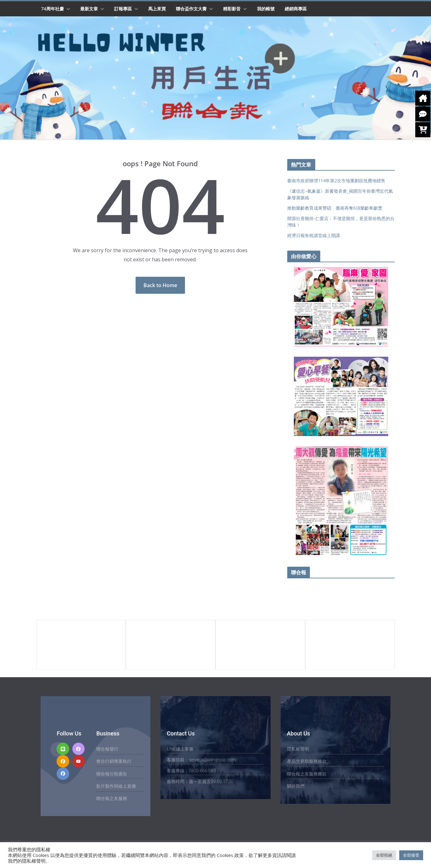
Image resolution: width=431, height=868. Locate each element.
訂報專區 (123, 9)
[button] (67, 9)
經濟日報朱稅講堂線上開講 (314, 235)
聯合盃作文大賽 (191, 9)
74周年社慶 (53, 9)
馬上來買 (157, 9)
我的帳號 (266, 9)
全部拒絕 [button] (384, 855)
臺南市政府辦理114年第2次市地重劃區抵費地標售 (336, 181)
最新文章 (89, 9)
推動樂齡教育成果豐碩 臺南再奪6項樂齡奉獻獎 (335, 208)
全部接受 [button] (411, 855)
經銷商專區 (296, 9)
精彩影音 (232, 9)
